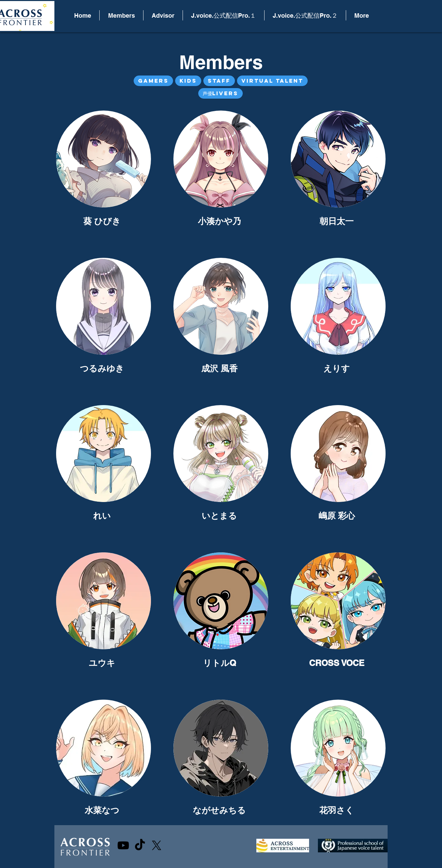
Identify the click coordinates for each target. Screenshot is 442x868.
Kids (188, 81)
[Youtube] (123, 845)
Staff (219, 81)
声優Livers (220, 93)
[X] (157, 845)
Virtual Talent (272, 81)
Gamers (153, 81)
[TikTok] (140, 845)
